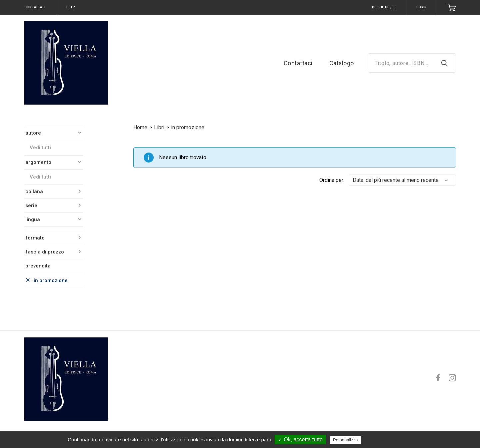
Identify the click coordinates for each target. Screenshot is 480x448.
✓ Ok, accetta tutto (300, 440)
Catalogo (342, 63)
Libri (159, 127)
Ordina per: (332, 180)
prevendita (38, 266)
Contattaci (298, 63)
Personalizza (345, 440)
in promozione (188, 127)
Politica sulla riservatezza (391, 440)
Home (140, 127)
